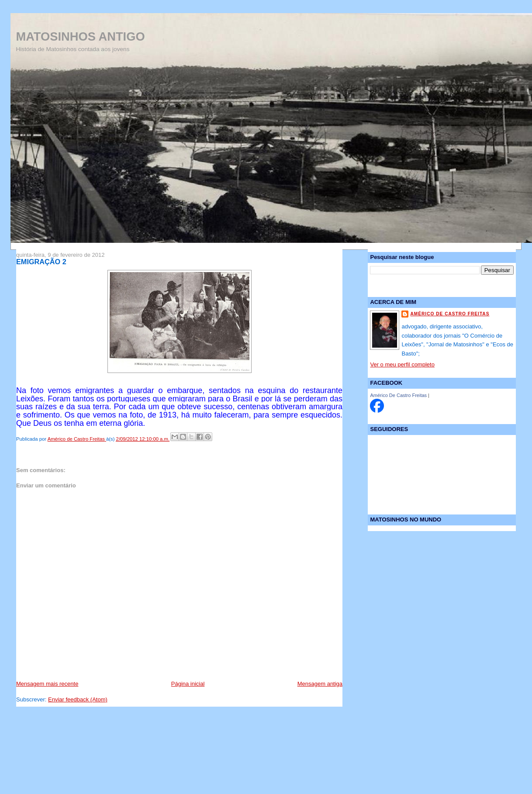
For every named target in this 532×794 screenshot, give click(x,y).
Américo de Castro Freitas (450, 314)
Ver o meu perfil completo (402, 364)
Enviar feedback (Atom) (78, 699)
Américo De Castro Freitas (398, 395)
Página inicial (188, 684)
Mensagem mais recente (47, 684)
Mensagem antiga (320, 684)
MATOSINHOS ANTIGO (80, 36)
